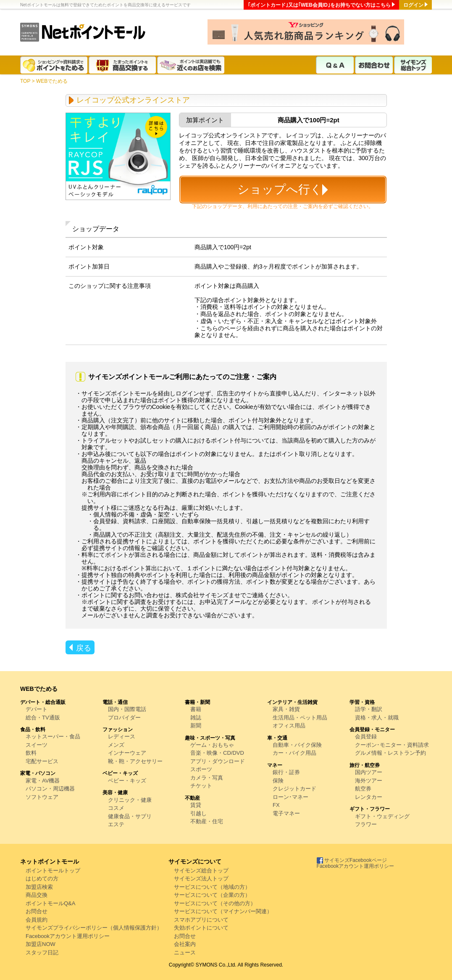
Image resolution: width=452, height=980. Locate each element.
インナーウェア (127, 753)
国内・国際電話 (127, 709)
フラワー (366, 824)
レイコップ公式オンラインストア (133, 100)
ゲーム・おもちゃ (212, 745)
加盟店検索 (39, 887)
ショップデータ (225, 206)
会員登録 (366, 736)
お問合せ (37, 911)
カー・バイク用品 (294, 753)
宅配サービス (42, 761)
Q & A (335, 65)
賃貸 (196, 805)
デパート (37, 709)
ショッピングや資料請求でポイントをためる (54, 65)
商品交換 (37, 895)
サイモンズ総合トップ (413, 65)
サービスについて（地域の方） (212, 887)
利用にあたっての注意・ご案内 (283, 206)
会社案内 (185, 944)
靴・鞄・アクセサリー (135, 761)
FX (276, 805)
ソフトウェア (42, 797)
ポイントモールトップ (53, 871)
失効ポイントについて (201, 928)
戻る (84, 648)
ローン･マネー (290, 797)
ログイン (413, 5)
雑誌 (196, 718)
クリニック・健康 (130, 800)
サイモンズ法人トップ (201, 879)
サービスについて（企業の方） (212, 895)
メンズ (116, 745)
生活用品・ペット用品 (300, 718)
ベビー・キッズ (127, 781)
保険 (278, 781)
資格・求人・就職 (377, 718)
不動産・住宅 (207, 821)
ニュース (185, 952)
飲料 (31, 753)
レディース (122, 736)
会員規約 (37, 920)
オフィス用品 (289, 726)
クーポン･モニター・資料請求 (392, 745)
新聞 (196, 726)
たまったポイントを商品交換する (123, 65)
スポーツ (201, 769)
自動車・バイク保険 (297, 745)
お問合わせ (374, 65)
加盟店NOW (41, 944)
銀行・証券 (286, 772)
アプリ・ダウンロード (218, 761)
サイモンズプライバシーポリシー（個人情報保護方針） (94, 928)
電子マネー (286, 813)
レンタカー (369, 797)
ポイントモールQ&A (50, 903)
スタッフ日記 (42, 952)
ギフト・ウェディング (382, 816)
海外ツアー (369, 781)
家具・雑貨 (286, 709)
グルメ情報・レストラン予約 (390, 753)
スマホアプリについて (201, 920)
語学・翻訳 (369, 709)
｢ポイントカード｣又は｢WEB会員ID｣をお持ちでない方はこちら (319, 5)
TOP (25, 81)
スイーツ (37, 745)
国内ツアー (369, 772)
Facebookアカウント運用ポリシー (68, 936)
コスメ (116, 808)
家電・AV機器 (43, 781)
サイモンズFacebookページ (352, 860)
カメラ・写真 (207, 778)
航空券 (363, 789)
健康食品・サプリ (130, 816)
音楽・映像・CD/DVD (217, 753)
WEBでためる (52, 81)
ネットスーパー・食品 (53, 736)
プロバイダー (124, 718)
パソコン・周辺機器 (50, 789)
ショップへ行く (280, 189)
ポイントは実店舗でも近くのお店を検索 (191, 65)
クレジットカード (294, 789)
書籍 (196, 709)
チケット (201, 786)
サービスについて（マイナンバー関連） (223, 911)
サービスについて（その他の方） (215, 903)
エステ (116, 824)
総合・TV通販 (43, 718)
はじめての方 (42, 879)
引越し (198, 813)
